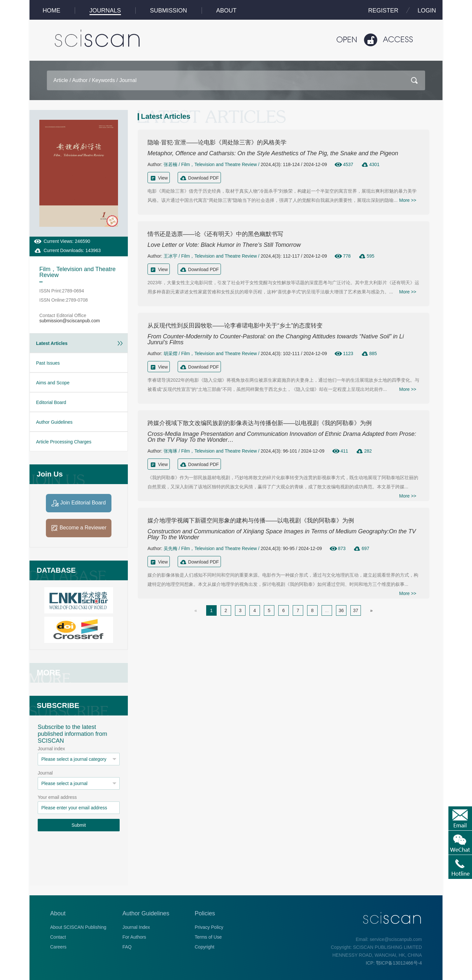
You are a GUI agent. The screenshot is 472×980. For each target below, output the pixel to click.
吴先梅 (170, 548)
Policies (205, 913)
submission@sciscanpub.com (70, 321)
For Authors (134, 937)
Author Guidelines (146, 913)
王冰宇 (170, 256)
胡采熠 (170, 353)
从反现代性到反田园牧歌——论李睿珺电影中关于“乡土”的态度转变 (235, 326)
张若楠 (170, 164)
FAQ (127, 947)
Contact (58, 937)
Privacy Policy (209, 927)
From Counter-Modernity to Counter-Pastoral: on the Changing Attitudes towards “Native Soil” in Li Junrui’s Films (276, 339)
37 (356, 610)
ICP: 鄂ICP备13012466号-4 (394, 963)
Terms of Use (208, 937)
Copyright (205, 947)
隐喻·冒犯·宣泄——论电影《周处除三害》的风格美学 (217, 142)
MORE (49, 673)
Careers (58, 947)
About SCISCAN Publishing (78, 927)
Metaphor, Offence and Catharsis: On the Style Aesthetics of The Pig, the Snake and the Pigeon (273, 153)
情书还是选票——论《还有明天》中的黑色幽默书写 (215, 234)
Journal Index (136, 927)
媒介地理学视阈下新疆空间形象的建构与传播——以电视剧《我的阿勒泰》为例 (251, 521)
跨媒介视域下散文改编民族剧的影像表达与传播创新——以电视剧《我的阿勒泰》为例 (260, 423)
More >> (408, 200)
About (58, 913)
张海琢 (170, 451)
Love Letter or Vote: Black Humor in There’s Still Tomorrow (224, 245)
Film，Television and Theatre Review (219, 164)
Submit (79, 825)
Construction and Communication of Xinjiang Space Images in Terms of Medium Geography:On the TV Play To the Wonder (282, 534)
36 (341, 610)
